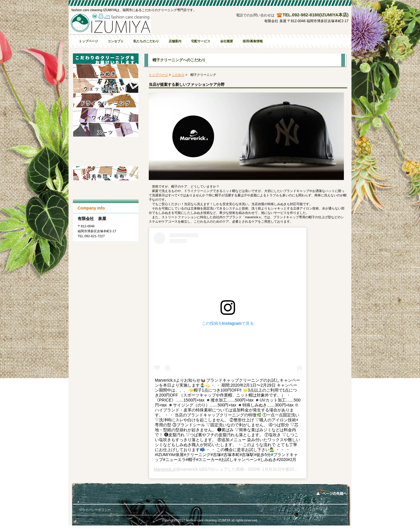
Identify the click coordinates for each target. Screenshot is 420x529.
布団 (106, 173)
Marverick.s (164, 469)
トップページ (158, 75)
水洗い (106, 86)
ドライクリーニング (106, 100)
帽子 (106, 159)
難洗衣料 (106, 188)
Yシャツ (106, 115)
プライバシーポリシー (95, 510)
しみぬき (106, 71)
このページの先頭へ (332, 492)
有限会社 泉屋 (110, 23)
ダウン (106, 144)
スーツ (106, 130)
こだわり (178, 75)
